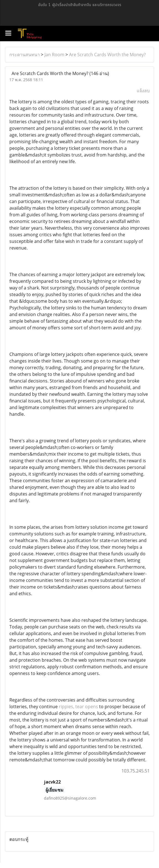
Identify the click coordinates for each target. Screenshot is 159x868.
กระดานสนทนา (25, 55)
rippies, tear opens (78, 707)
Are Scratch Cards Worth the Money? (107, 55)
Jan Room (54, 55)
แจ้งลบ (143, 91)
